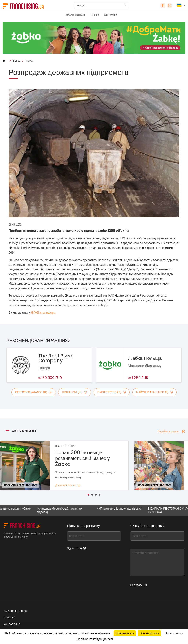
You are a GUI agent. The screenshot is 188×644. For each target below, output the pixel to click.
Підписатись (77, 548)
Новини (95, 15)
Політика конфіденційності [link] (95, 639)
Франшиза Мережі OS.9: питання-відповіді (62, 510)
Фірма (29, 61)
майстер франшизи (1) (154, 392)
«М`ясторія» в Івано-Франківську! (122, 509)
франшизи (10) (75, 392)
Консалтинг (111, 15)
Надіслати (138, 585)
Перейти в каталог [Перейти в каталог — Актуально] (171, 432)
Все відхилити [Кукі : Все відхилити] (149, 633)
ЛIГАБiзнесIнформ (43, 313)
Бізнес (16, 61)
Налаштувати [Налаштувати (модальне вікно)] (174, 633)
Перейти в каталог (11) (33, 392)
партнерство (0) (112, 392)
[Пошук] (99, 6)
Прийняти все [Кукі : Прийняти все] (125, 633)
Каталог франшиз (75, 15)
